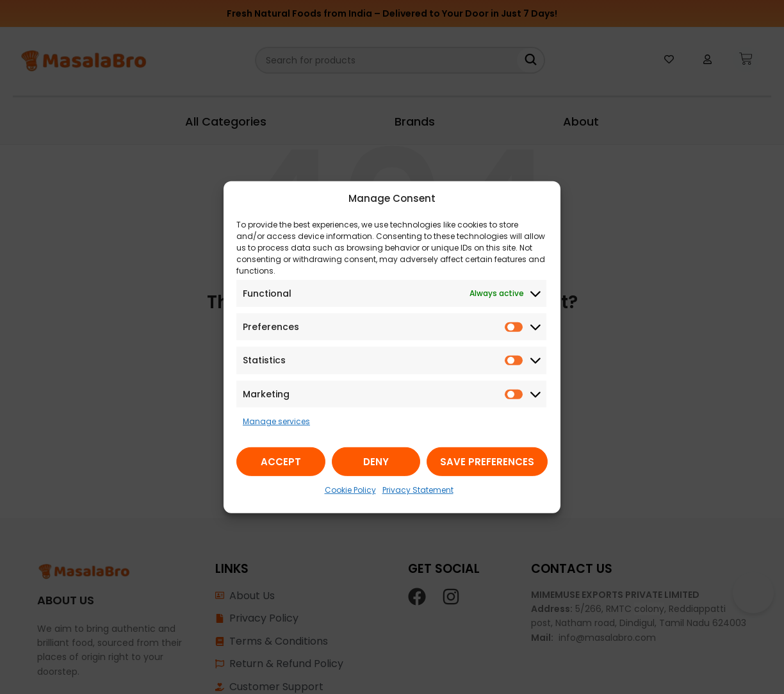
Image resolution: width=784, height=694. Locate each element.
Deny (376, 462)
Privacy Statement (418, 490)
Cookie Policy (350, 490)
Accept (281, 462)
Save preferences (487, 462)
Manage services (276, 421)
